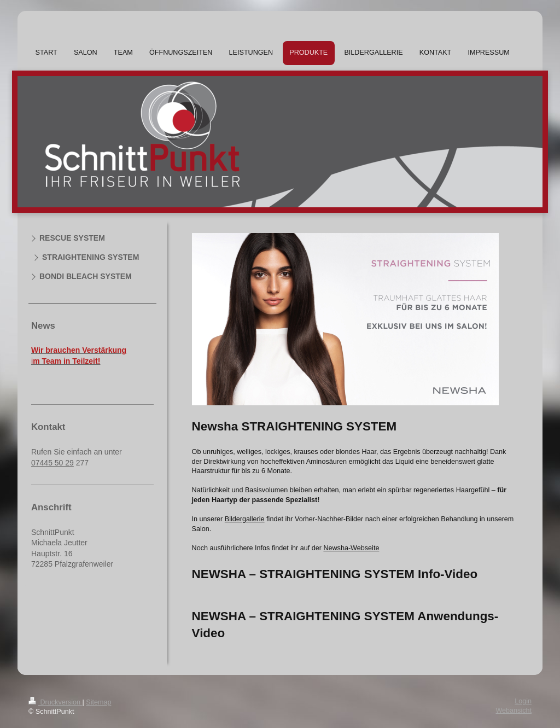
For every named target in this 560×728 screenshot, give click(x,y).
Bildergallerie (245, 519)
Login (523, 701)
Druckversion (55, 702)
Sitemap (98, 702)
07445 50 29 (52, 463)
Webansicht (514, 710)
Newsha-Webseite (351, 548)
